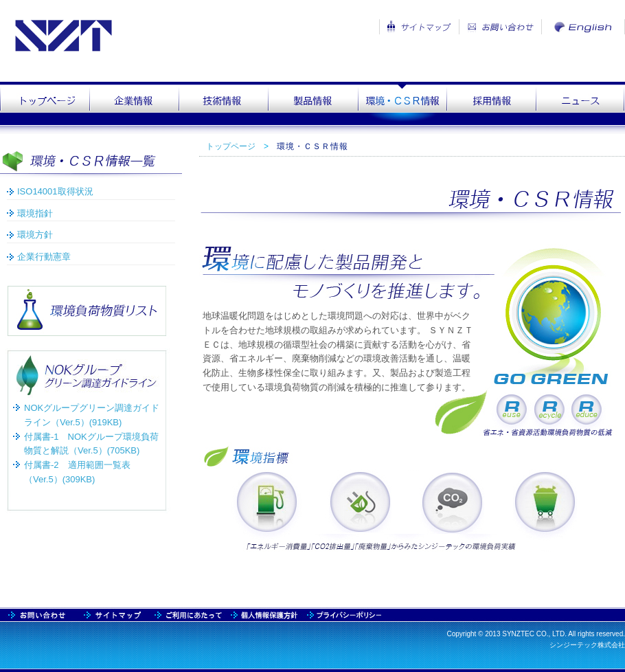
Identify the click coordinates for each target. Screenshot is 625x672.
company (134, 104)
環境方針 (35, 235)
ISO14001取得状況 (55, 191)
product (312, 104)
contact (113, 615)
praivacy (264, 615)
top (45, 104)
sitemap (38, 615)
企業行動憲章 (44, 257)
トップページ (231, 146)
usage (189, 615)
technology (223, 104)
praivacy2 (342, 615)
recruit (491, 104)
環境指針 (35, 213)
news (580, 104)
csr (402, 104)
